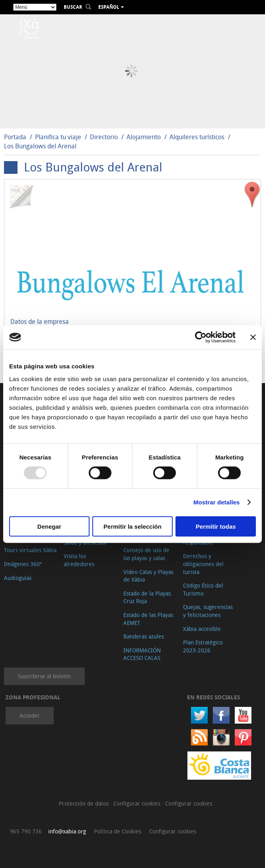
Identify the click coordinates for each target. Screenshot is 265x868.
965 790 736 (26, 831)
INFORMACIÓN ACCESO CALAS (142, 654)
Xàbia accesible (202, 629)
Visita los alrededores (79, 560)
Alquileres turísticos (197, 137)
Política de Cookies (118, 831)
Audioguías (18, 578)
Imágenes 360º (23, 564)
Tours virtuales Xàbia (30, 550)
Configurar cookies (138, 803)
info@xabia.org (67, 831)
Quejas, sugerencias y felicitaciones (208, 611)
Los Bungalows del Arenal (40, 146)
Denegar (49, 526)
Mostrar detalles (217, 502)
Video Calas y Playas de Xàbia (148, 576)
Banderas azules (144, 636)
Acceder (30, 715)
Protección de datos (85, 803)
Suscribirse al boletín (44, 676)
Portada (15, 137)
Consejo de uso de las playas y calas (146, 554)
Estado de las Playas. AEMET (149, 619)
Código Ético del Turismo (203, 589)
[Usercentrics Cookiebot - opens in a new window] (201, 337)
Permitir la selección (132, 526)
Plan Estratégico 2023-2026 (203, 646)
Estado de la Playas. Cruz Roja (148, 597)
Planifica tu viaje (58, 137)
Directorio (105, 137)
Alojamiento (144, 137)
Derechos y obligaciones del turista (203, 564)
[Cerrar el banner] (253, 337)
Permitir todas (216, 526)
